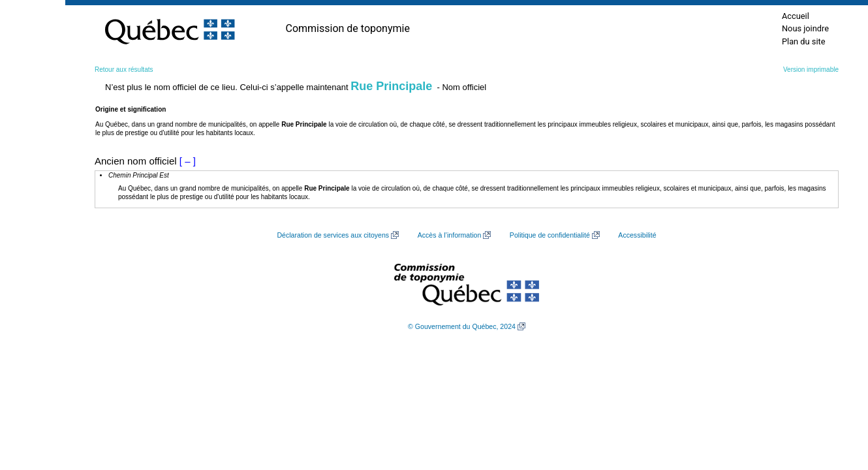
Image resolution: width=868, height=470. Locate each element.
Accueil (796, 16)
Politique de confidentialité (550, 235)
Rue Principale (391, 86)
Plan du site (804, 41)
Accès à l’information (450, 235)
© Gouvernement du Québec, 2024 (462, 326)
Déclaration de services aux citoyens (333, 235)
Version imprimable (811, 70)
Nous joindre (805, 28)
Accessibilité (637, 235)
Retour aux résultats (124, 70)
